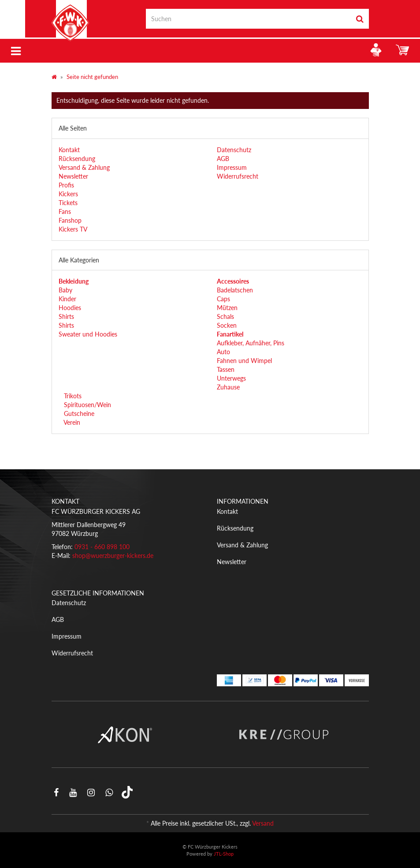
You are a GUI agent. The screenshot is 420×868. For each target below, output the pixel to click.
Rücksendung (77, 159)
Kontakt (69, 150)
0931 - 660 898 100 (102, 547)
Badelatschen (235, 290)
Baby (65, 290)
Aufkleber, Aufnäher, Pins (251, 343)
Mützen (227, 308)
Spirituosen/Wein (87, 405)
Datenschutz (234, 150)
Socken (227, 325)
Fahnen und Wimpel (244, 361)
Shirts (66, 316)
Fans (65, 211)
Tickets (68, 203)
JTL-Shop (224, 854)
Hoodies (70, 308)
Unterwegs (231, 378)
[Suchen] (248, 19)
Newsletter (73, 176)
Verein (71, 422)
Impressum (232, 167)
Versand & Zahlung (84, 167)
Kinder (67, 299)
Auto (223, 352)
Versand (263, 823)
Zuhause (228, 387)
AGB (223, 159)
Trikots (72, 396)
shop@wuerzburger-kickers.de (113, 556)
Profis (66, 185)
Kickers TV (73, 229)
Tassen (226, 369)
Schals (225, 316)
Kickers (68, 194)
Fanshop (70, 220)
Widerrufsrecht (238, 176)
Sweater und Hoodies (88, 334)
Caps (223, 299)
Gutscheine (78, 413)
